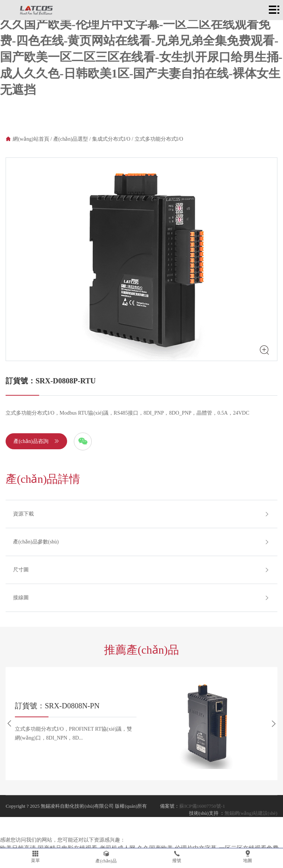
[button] (9, 724)
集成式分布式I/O (111, 139)
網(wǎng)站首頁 (31, 139)
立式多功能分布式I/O (159, 139)
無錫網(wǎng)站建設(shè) (251, 813)
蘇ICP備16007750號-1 (202, 806)
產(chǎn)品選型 (71, 139)
